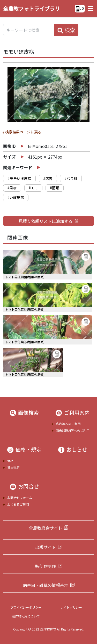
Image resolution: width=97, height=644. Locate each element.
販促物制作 (46, 566)
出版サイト (46, 547)
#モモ (33, 188)
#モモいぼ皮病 (19, 178)
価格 (10, 461)
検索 (66, 30)
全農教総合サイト (46, 528)
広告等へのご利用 (68, 424)
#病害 (48, 178)
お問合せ (28, 486)
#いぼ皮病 (16, 197)
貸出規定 (13, 467)
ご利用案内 (77, 413)
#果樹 (12, 188)
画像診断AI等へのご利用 (73, 430)
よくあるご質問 (18, 504)
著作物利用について (26, 616)
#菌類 (55, 188)
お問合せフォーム (20, 497)
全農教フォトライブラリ (32, 8)
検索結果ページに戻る (23, 132)
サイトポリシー (71, 607)
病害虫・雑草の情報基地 (46, 585)
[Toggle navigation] (89, 9)
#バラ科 (71, 178)
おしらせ (77, 450)
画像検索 (28, 413)
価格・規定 (28, 450)
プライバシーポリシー (26, 607)
